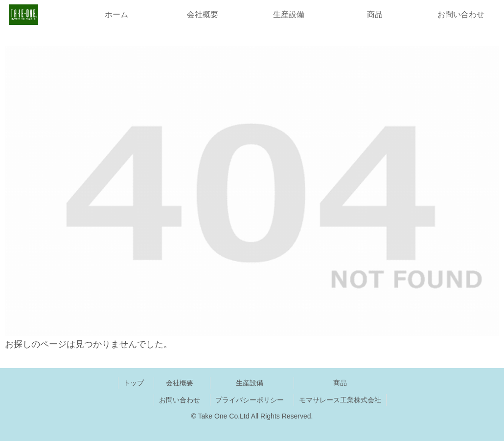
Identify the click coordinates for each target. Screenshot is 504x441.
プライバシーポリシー (250, 400)
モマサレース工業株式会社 (340, 400)
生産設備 (250, 383)
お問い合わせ (180, 400)
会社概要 (180, 383)
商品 (340, 383)
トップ (134, 383)
